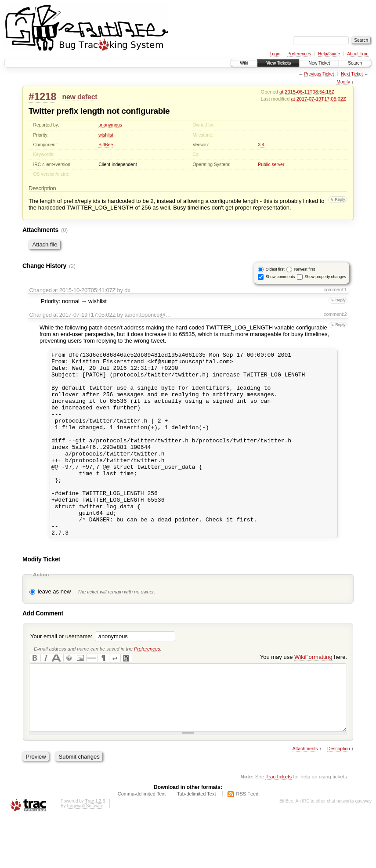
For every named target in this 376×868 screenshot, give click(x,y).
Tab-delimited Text (196, 844)
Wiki (244, 63)
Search (355, 63)
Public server (271, 165)
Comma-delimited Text (142, 844)
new (69, 97)
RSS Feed (248, 844)
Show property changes (325, 277)
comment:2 (335, 314)
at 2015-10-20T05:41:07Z (84, 290)
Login (275, 54)
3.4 (261, 145)
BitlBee (106, 145)
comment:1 (335, 289)
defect (87, 97)
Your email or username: (61, 673)
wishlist (106, 135)
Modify (343, 82)
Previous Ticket (319, 74)
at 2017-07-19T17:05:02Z (318, 99)
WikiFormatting (313, 694)
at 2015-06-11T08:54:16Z (307, 92)
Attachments (305, 799)
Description (339, 799)
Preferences (299, 54)
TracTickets (278, 826)
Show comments (280, 277)
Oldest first (275, 269)
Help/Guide (329, 54)
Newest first (305, 269)
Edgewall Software (85, 856)
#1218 (42, 97)
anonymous (110, 125)
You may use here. (304, 694)
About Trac (358, 54)
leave (45, 628)
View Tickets (278, 63)
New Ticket (319, 63)
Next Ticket (352, 74)
